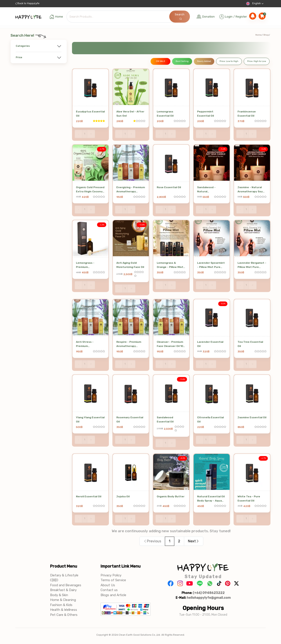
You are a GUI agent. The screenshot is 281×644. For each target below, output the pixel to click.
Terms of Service (113, 580)
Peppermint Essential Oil (205, 114)
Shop (266, 35)
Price (19, 57)
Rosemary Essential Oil (130, 419)
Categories (23, 46)
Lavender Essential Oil (210, 344)
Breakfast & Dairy (63, 590)
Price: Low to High (229, 61)
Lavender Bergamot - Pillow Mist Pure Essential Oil (252, 265)
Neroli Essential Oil (89, 496)
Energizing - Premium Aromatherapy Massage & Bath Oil (131, 190)
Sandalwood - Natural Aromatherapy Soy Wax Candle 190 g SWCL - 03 (210, 190)
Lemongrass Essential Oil (165, 114)
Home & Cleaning (63, 600)
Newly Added (204, 61)
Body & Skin (59, 595)
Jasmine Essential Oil (252, 417)
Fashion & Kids (61, 605)
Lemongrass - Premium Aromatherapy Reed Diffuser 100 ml (90, 265)
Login (229, 17)
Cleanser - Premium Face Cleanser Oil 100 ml (171, 345)
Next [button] (194, 541)
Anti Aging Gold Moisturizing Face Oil (130, 265)
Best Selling (182, 61)
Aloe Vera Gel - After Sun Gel (130, 114)
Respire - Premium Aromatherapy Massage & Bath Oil (129, 345)
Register (241, 17)
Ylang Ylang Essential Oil (90, 419)
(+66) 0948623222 (209, 593)
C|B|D (54, 580)
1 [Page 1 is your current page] (170, 541)
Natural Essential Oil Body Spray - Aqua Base (211, 499)
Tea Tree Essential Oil (250, 344)
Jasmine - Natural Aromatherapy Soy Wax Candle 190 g (250, 190)
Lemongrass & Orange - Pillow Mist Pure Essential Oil (170, 265)
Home (258, 35)
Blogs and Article (113, 595)
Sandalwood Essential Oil (165, 419)
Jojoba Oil (123, 496)
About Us (108, 585)
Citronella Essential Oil (210, 419)
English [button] (255, 4)
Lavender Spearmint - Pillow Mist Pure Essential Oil (211, 265)
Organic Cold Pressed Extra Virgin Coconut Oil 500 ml (90, 190)
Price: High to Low (257, 61)
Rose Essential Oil (169, 187)
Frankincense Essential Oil (247, 114)
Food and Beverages (66, 585)
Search (180, 16)
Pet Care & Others (64, 615)
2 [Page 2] (179, 541)
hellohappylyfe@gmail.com (209, 598)
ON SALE (160, 61)
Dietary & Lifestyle (64, 575)
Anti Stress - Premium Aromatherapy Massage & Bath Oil (89, 345)
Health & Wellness (64, 610)
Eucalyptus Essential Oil (90, 114)
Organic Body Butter (171, 496)
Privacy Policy (111, 575)
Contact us (109, 590)
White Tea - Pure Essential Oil (249, 499)
